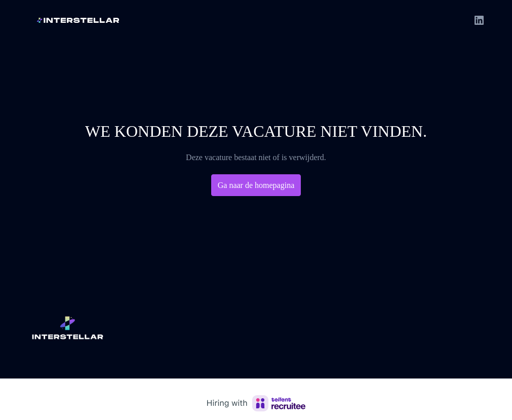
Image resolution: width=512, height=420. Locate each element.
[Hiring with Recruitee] (256, 403)
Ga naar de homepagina (256, 185)
